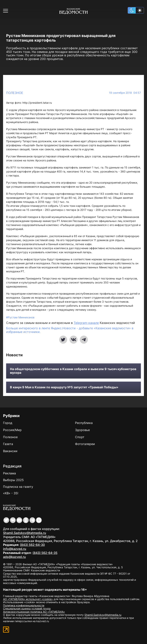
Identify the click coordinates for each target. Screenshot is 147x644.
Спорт (80, 437)
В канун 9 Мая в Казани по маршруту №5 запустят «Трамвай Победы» (64, 387)
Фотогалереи (85, 444)
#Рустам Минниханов (20, 317)
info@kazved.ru (15, 549)
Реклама (9, 473)
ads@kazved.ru (14, 557)
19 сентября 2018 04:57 (125, 93)
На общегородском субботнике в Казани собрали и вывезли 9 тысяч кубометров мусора (73, 371)
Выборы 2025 (13, 480)
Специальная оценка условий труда (27, 608)
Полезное (15, 93)
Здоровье (82, 430)
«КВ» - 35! (11, 493)
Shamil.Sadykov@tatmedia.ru (25, 533)
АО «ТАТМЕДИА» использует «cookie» (28, 599)
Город (8, 423)
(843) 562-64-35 (45, 553)
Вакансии (10, 451)
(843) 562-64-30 (32, 545)
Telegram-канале (86, 323)
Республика (84, 423)
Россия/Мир (12, 430)
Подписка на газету (18, 487)
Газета (8, 444)
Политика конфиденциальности (24, 605)
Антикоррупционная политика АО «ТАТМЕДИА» (34, 612)
